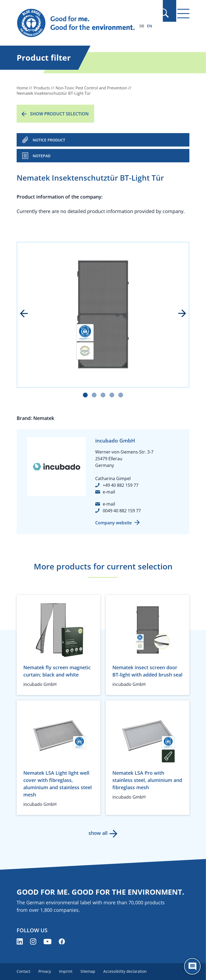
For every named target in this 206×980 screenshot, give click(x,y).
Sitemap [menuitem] (89, 971)
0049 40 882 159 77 (122, 511)
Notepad (42, 156)
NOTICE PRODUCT (49, 140)
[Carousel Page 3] (103, 395)
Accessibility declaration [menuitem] (127, 971)
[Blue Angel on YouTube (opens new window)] (47, 941)
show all (98, 833)
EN (150, 26)
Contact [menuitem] (23, 971)
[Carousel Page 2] (94, 395)
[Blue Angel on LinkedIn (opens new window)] (20, 941)
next (178, 314)
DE (142, 26)
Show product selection (59, 114)
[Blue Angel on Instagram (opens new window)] (33, 941)
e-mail (109, 492)
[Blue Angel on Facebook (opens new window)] (62, 941)
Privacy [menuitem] (45, 971)
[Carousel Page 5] (121, 395)
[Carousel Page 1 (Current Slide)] (85, 395)
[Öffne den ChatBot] (192, 966)
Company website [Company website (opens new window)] (113, 523)
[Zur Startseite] (77, 23)
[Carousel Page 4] (112, 395)
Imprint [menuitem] (67, 971)
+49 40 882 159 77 (121, 485)
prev (28, 314)
